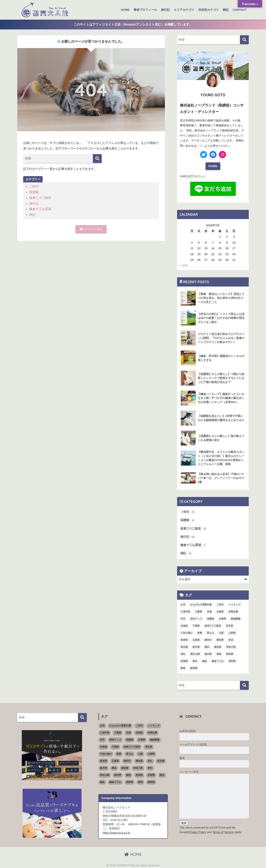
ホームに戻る (91, 228)
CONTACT (240, 10)
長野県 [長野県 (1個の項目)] (232, 660)
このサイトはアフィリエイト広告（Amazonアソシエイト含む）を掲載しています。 (133, 24)
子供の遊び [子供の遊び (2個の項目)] (186, 632)
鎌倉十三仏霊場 (40, 208)
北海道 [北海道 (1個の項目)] (184, 625)
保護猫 (34, 192)
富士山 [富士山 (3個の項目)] (210, 632)
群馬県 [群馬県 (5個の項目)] (230, 653)
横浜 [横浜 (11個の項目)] (207, 646)
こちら (201, 145)
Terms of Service (222, 831)
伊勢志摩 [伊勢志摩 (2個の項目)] (233, 611)
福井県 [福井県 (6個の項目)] (208, 653)
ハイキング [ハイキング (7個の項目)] (235, 603)
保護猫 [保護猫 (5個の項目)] (210, 618)
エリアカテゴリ (184, 10)
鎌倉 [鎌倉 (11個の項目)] (205, 660)
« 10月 (183, 265)
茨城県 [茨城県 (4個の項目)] (184, 660)
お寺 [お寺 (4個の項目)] (183, 603)
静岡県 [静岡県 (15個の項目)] (194, 667)
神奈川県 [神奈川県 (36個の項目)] (231, 646)
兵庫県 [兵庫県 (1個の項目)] (222, 618)
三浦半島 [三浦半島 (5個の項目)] (185, 611)
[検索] (97, 159)
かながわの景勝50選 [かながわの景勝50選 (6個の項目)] (201, 603)
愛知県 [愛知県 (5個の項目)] (220, 639)
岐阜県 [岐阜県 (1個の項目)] (184, 639)
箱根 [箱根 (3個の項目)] (219, 653)
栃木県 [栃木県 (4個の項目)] (196, 646)
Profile (213, 166)
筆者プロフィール (145, 10)
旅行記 (165, 10)
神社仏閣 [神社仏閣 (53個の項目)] (195, 653)
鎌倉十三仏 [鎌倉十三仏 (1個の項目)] (218, 660)
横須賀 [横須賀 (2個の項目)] (218, 646)
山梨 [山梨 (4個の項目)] (221, 632)
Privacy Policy (197, 831)
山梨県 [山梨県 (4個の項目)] (232, 632)
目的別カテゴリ (209, 10)
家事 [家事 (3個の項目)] (200, 632)
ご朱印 (34, 186)
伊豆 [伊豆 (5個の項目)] (183, 618)
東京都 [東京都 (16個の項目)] (184, 646)
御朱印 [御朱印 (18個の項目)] (208, 639)
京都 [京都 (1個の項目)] (209, 611)
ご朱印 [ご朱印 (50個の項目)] (220, 603)
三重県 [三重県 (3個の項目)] (198, 611)
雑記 (226, 10)
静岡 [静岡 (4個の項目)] (183, 667)
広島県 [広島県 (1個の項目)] (196, 639)
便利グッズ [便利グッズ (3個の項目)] (196, 618)
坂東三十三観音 (40, 197)
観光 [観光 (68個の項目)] (195, 660)
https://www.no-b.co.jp (116, 831)
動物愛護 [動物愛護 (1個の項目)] (236, 618)
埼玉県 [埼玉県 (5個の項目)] (229, 625)
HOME (125, 10)
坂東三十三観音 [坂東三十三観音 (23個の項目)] (213, 625)
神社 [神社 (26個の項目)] (183, 653)
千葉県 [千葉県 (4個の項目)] (196, 625)
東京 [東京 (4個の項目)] (231, 639)
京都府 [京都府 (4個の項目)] (220, 611)
